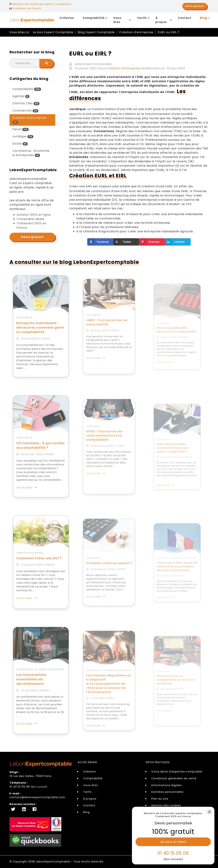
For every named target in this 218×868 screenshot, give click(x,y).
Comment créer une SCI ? (40, 560)
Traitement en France (25, 8)
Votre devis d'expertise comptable (177, 772)
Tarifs (142, 18)
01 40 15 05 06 (20, 787)
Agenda (21, 96)
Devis (195, 6)
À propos (161, 20)
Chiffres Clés (26, 103)
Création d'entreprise (29, 120)
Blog (203, 18)
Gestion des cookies (166, 805)
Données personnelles (167, 792)
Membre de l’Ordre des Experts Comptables (40, 4)
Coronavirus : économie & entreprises (31, 153)
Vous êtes (117, 20)
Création (67, 18)
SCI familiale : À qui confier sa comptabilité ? (41, 446)
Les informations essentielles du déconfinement (34, 680)
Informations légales (167, 785)
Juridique (23, 136)
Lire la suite (31, 476)
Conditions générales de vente (174, 778)
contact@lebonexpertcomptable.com (37, 797)
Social (20, 144)
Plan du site (160, 799)
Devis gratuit (32, 237)
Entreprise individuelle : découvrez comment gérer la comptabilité (41, 328)
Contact (185, 18)
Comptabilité (94, 18)
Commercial (25, 111)
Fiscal (21, 129)
